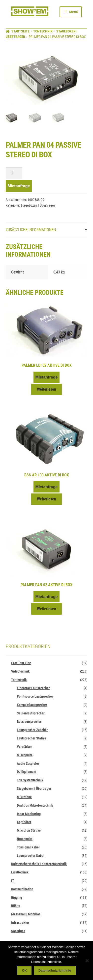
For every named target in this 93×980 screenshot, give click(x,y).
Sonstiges (18, 930)
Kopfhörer (24, 821)
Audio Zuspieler (28, 763)
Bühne (16, 905)
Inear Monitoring (29, 813)
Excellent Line (21, 662)
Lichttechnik (20, 872)
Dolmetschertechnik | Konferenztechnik (39, 863)
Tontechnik (43, 31)
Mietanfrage (19, 185)
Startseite (20, 31)
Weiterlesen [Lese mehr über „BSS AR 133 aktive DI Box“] (46, 499)
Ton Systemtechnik (30, 780)
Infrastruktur (20, 922)
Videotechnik (20, 671)
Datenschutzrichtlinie (55, 970)
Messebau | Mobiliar (26, 914)
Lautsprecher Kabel (31, 855)
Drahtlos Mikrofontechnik (35, 805)
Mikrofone (24, 796)
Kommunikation (22, 889)
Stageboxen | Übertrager (38, 205)
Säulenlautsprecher (31, 713)
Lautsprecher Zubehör (32, 729)
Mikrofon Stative (29, 830)
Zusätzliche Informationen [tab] (31, 229)
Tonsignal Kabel (28, 847)
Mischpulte (25, 755)
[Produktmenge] (14, 173)
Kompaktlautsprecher (32, 704)
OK (25, 970)
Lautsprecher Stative (31, 738)
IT (13, 880)
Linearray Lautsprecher (33, 687)
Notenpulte (25, 838)
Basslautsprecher (29, 721)
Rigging (17, 897)
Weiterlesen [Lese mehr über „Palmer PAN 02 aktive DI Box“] (46, 608)
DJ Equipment (27, 771)
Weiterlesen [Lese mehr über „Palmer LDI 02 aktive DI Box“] (46, 389)
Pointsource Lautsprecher (35, 696)
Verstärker (24, 746)
